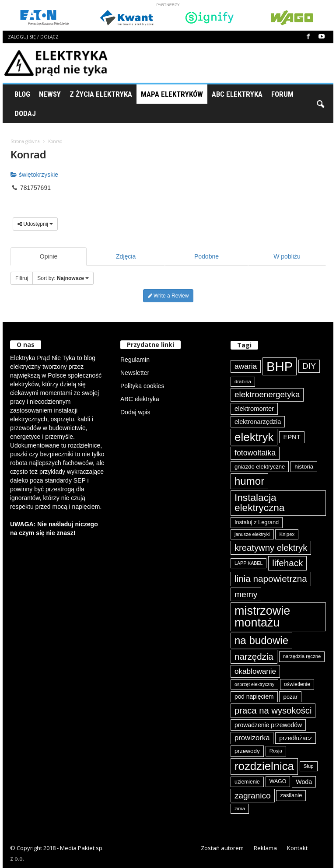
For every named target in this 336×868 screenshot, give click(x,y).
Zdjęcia (126, 256)
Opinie (49, 256)
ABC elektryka (140, 399)
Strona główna (25, 141)
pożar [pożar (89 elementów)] (290, 697)
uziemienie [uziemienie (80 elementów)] (247, 782)
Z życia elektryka (101, 94)
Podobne (206, 256)
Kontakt (297, 848)
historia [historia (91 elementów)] (304, 467)
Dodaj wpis (135, 412)
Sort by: (63, 278)
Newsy (50, 94)
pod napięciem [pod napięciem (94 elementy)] (254, 697)
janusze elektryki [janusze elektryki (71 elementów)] (252, 534)
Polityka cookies (142, 386)
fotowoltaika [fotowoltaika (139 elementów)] (255, 453)
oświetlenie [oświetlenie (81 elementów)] (297, 684)
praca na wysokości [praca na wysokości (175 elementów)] (273, 710)
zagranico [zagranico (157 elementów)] (253, 796)
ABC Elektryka (237, 94)
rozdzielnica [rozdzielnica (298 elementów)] (264, 766)
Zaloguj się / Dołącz (33, 37)
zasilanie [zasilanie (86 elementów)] (291, 795)
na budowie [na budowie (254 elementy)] (261, 640)
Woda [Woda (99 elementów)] (304, 782)
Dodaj (25, 113)
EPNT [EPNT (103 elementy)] (292, 437)
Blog (22, 94)
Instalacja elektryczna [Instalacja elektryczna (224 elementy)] (259, 503)
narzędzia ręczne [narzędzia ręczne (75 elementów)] (302, 656)
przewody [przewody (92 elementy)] (247, 751)
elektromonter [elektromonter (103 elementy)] (254, 409)
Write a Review (168, 296)
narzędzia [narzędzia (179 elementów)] (254, 656)
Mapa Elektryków (172, 94)
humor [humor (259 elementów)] (249, 481)
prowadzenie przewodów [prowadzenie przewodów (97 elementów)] (268, 725)
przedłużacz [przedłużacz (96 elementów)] (296, 738)
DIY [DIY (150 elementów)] (309, 366)
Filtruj (22, 278)
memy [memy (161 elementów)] (246, 594)
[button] (320, 104)
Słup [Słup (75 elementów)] (309, 766)
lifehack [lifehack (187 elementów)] (287, 563)
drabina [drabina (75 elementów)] (243, 381)
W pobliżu (287, 256)
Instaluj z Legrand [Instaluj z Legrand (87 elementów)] (257, 522)
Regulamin (135, 360)
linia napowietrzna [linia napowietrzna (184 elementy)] (271, 579)
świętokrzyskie (34, 175)
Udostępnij (35, 224)
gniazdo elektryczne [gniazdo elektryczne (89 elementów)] (260, 467)
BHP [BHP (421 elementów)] (280, 366)
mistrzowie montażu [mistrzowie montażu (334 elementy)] (262, 617)
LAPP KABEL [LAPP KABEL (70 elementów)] (248, 563)
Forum (282, 94)
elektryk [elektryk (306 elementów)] (254, 437)
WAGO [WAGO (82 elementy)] (278, 781)
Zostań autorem (222, 848)
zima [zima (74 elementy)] (240, 808)
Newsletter (135, 373)
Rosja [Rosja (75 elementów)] (276, 751)
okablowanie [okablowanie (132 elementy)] (255, 671)
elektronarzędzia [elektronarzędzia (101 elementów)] (258, 422)
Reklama (265, 848)
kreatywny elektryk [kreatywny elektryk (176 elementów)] (271, 548)
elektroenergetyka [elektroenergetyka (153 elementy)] (267, 394)
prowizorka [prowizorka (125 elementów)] (252, 738)
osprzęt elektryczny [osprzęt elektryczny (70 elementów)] (254, 684)
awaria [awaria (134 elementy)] (246, 366)
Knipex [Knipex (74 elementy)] (287, 534)
